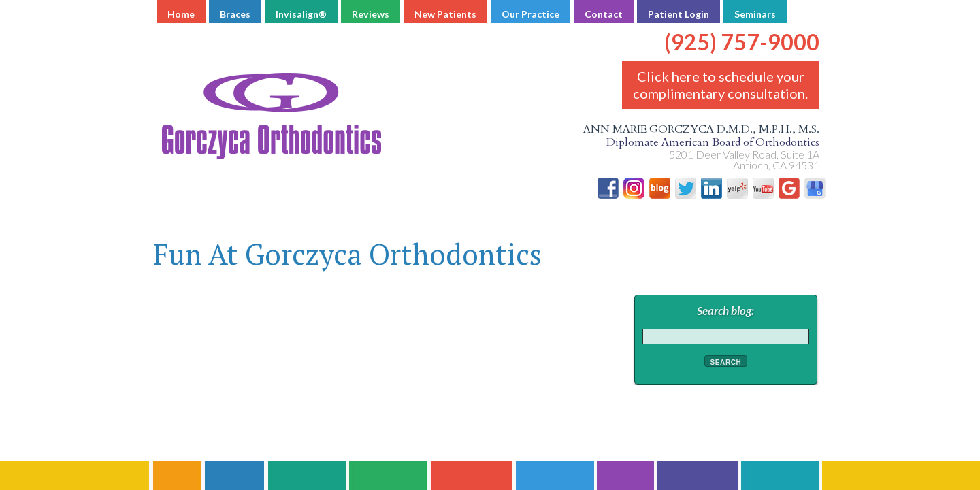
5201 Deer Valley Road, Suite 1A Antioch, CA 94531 (744, 160)
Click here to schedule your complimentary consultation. (720, 85)
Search (726, 362)
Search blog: (725, 311)
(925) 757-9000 (742, 31)
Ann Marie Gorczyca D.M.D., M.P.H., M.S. (490, 136)
